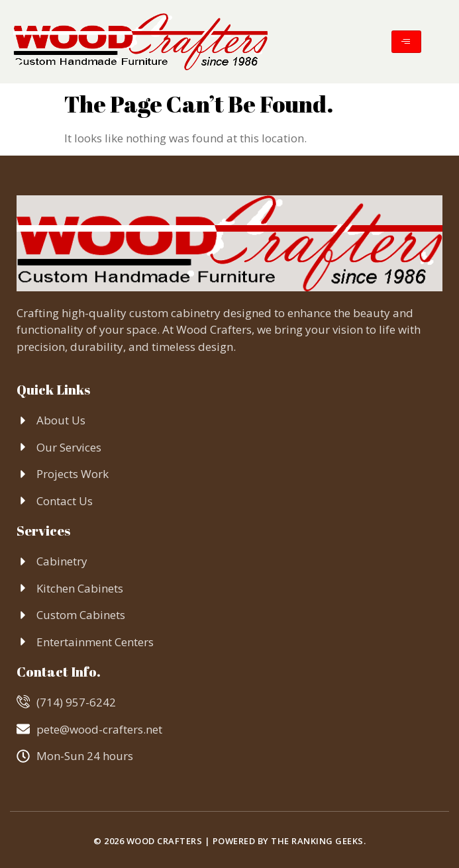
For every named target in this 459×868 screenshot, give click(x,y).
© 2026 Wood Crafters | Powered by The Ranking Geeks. (229, 841)
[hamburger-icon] (406, 42)
